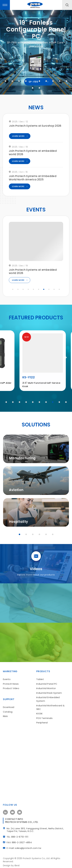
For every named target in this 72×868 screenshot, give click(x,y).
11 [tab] (33, 88)
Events (7, 677)
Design (7, 864)
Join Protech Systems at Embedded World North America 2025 (33, 179)
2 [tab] (12, 81)
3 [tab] (19, 81)
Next (64, 359)
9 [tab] (60, 81)
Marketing (10, 669)
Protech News (11, 682)
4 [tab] (26, 81)
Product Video (11, 686)
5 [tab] (33, 81)
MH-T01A (22, 378)
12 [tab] (39, 88)
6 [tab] (39, 81)
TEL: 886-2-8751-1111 (18, 835)
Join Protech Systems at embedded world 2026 (33, 154)
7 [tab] (46, 81)
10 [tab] (67, 81)
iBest (17, 864)
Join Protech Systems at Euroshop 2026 (35, 127)
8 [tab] (53, 81)
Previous (8, 359)
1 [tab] (5, 81)
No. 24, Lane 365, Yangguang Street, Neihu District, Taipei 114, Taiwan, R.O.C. (36, 829)
